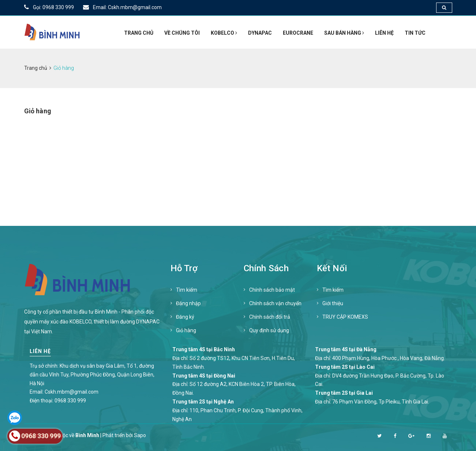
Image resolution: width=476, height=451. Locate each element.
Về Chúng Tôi (182, 33)
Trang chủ (139, 33)
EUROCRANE (298, 33)
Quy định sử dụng (269, 330)
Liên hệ (384, 33)
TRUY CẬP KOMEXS (345, 317)
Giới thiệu (333, 303)
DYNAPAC (260, 33)
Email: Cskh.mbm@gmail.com (122, 7)
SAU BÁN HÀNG (344, 33)
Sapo (140, 435)
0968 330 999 (70, 401)
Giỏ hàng (186, 330)
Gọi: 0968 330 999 (49, 7)
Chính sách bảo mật (272, 290)
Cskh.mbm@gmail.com (72, 392)
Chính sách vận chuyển (275, 303)
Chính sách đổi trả (270, 317)
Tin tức (415, 33)
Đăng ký (185, 317)
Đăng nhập (188, 303)
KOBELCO (224, 33)
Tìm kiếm (187, 290)
